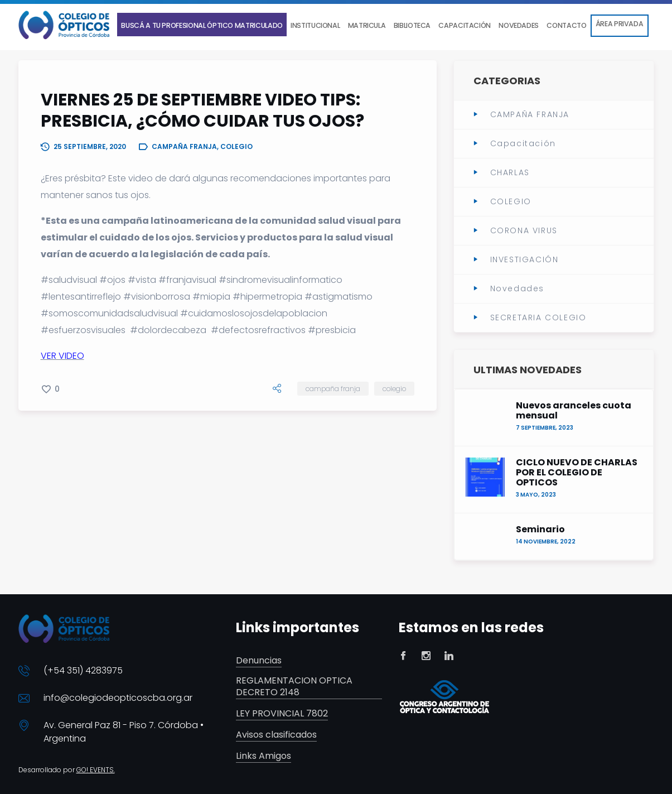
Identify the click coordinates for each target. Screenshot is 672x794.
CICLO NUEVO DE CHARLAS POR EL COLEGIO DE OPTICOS (577, 473)
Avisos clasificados (276, 735)
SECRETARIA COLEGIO (538, 317)
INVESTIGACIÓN (524, 259)
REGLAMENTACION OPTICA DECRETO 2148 (294, 687)
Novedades (517, 288)
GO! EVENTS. (96, 770)
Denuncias (259, 661)
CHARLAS (510, 172)
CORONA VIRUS (524, 230)
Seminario (540, 530)
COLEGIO (394, 389)
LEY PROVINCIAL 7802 (282, 714)
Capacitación (523, 143)
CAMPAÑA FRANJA (333, 389)
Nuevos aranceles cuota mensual (574, 411)
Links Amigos (264, 756)
